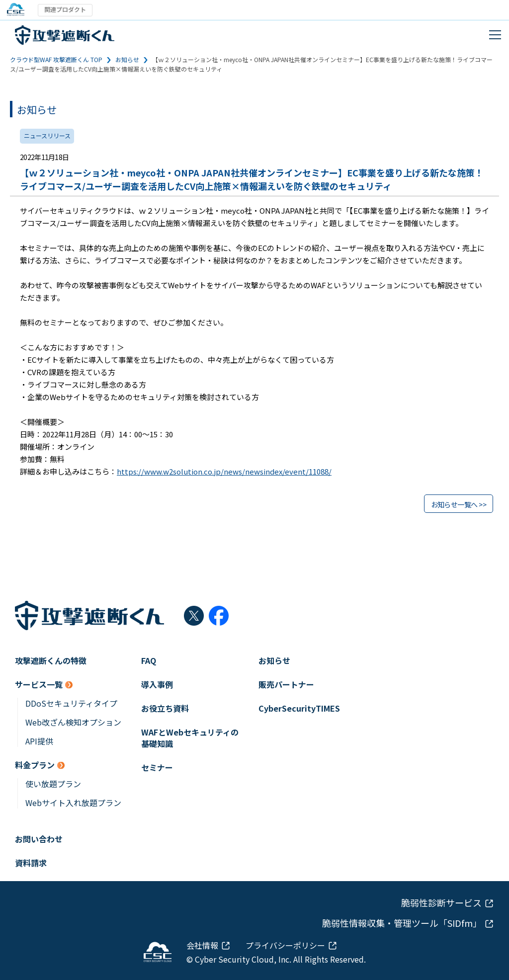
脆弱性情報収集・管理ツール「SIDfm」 (402, 923)
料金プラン (35, 765)
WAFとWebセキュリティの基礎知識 (190, 738)
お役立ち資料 (165, 708)
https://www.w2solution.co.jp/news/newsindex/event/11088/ (224, 471)
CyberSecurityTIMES (299, 708)
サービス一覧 (39, 685)
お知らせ (127, 59)
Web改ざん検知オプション (73, 722)
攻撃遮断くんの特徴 (51, 661)
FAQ (149, 661)
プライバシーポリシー (285, 945)
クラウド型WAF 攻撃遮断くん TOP (56, 59)
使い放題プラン (53, 784)
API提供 (39, 741)
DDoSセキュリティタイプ (71, 703)
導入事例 (157, 685)
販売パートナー (286, 685)
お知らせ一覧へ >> (459, 504)
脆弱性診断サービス (441, 903)
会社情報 (202, 945)
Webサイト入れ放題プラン (73, 803)
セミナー (157, 768)
